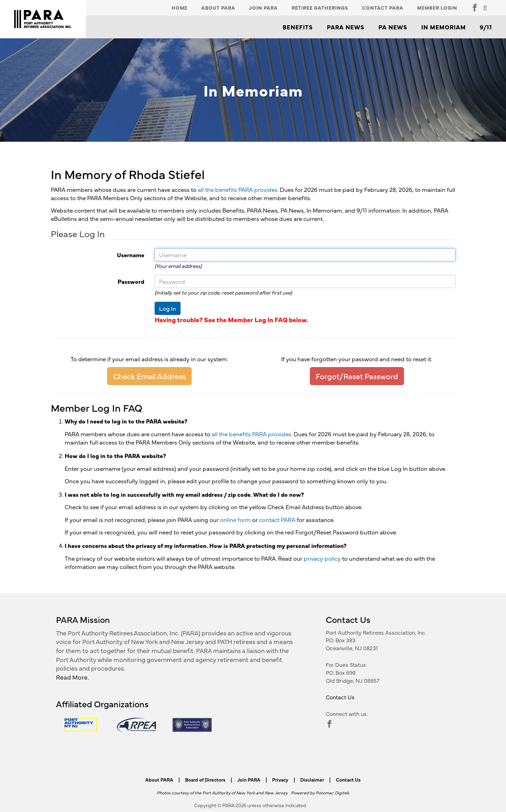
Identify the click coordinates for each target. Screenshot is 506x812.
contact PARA (277, 520)
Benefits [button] (298, 27)
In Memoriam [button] (444, 27)
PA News (393, 27)
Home (180, 8)
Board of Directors (205, 780)
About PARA (218, 8)
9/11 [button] (486, 27)
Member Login (437, 8)
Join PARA (263, 8)
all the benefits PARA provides (238, 189)
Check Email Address (149, 376)
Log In (168, 308)
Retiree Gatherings (320, 8)
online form (235, 520)
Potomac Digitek (332, 792)
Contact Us (340, 697)
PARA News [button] (346, 27)
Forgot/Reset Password (357, 376)
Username (95, 255)
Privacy (280, 780)
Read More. (72, 677)
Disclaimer (312, 780)
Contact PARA (383, 8)
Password (95, 281)
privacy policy (322, 558)
